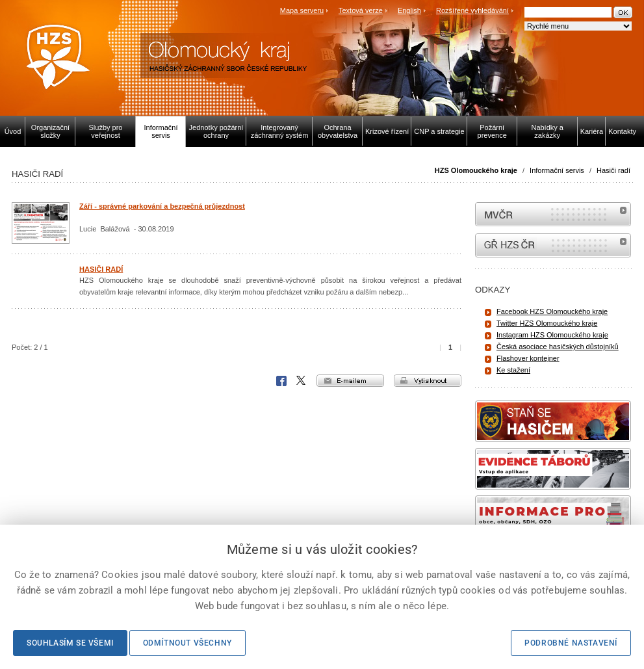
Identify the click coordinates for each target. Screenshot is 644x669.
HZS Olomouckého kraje (476, 170)
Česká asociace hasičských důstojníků (558, 347)
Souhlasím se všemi (70, 643)
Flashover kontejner (528, 358)
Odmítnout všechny (187, 643)
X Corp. (302, 381)
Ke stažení (513, 370)
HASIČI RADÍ (101, 269)
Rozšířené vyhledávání (472, 10)
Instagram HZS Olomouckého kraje (552, 335)
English (409, 10)
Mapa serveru (302, 10)
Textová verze (361, 10)
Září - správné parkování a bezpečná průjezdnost (162, 206)
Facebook (281, 381)
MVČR (553, 214)
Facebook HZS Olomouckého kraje (552, 311)
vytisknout (428, 381)
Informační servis (557, 170)
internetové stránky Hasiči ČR (553, 245)
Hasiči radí (613, 170)
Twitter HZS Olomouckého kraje (547, 323)
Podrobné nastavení (571, 643)
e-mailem (350, 381)
